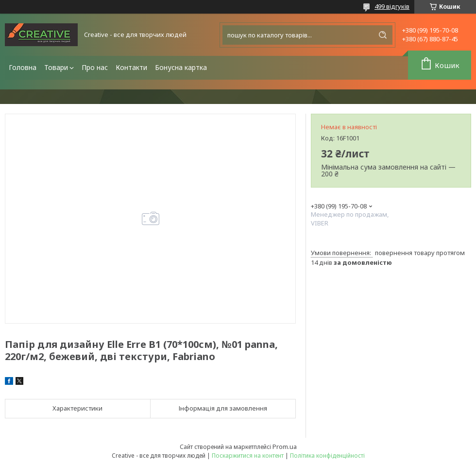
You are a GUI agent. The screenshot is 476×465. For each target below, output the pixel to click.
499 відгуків (392, 6)
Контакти (131, 67)
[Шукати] (383, 35)
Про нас (95, 67)
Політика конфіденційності (327, 456)
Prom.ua (285, 447)
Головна (23, 67)
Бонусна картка (181, 67)
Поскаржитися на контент (248, 456)
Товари (56, 67)
